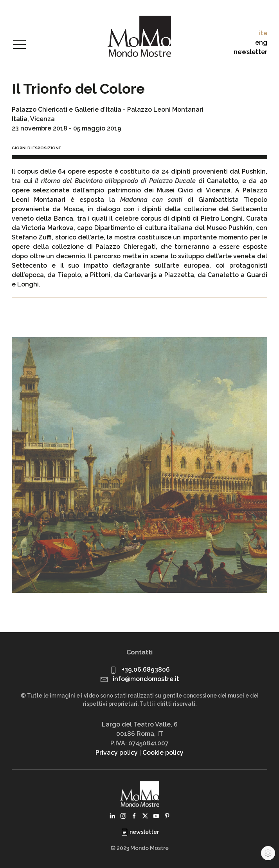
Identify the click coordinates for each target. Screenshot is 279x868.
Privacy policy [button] (117, 753)
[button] (20, 45)
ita (263, 33)
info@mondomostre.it (146, 679)
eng (261, 43)
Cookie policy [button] (163, 753)
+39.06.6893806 (146, 670)
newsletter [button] (250, 52)
